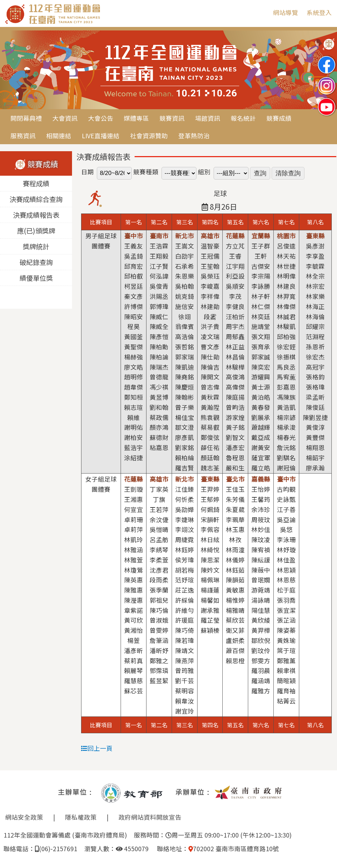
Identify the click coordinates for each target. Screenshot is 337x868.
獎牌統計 (36, 246)
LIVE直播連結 (101, 136)
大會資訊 (65, 118)
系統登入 (319, 12)
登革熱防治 (194, 136)
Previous (12, 70)
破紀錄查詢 (36, 262)
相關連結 (59, 136)
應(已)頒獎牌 (36, 231)
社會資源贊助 (149, 136)
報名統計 (243, 118)
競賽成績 (279, 118)
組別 (204, 172)
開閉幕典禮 (26, 118)
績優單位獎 (36, 278)
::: (263, 12)
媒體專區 (136, 118)
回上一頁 (97, 748)
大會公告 (101, 118)
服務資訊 (23, 136)
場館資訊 (208, 118)
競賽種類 (146, 172)
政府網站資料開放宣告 (150, 817)
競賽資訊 (172, 118)
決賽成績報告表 (36, 215)
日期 (87, 172)
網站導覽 (286, 12)
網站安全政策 (24, 817)
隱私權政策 (81, 817)
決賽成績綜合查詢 (36, 199)
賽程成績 (36, 183)
